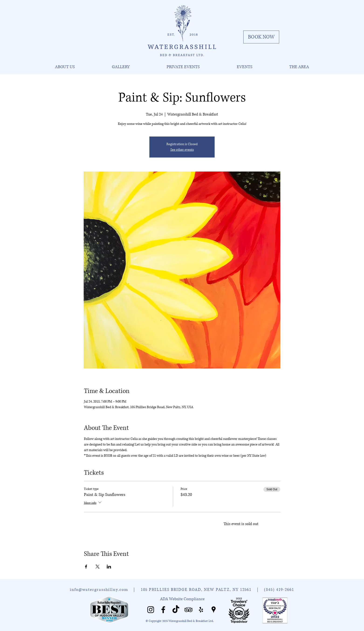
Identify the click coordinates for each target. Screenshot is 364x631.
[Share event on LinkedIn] (109, 567)
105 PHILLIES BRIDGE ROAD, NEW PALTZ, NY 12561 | (203, 590)
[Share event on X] (98, 567)
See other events (182, 150)
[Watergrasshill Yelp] (201, 610)
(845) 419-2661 (279, 590)
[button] (65, 67)
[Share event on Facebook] (86, 567)
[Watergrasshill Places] (214, 610)
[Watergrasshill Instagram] (151, 610)
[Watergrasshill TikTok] (176, 610)
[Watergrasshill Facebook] (163, 610)
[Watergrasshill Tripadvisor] (188, 610)
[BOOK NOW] (261, 37)
